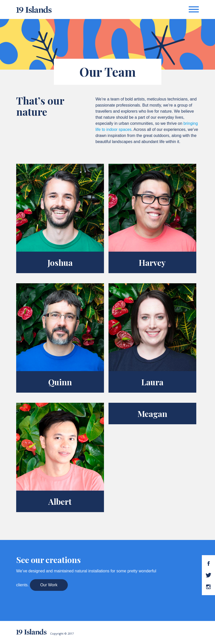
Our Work (49, 585)
